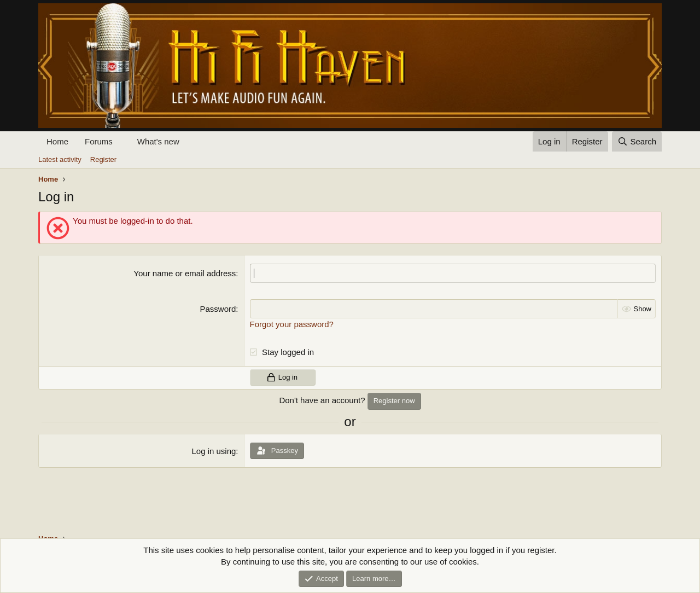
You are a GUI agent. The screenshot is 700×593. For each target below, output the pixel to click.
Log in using (214, 451)
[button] (121, 141)
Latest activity (60, 159)
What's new (158, 141)
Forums (99, 141)
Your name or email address (185, 273)
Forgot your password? (292, 324)
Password (218, 309)
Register (103, 159)
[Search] (637, 141)
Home (57, 141)
